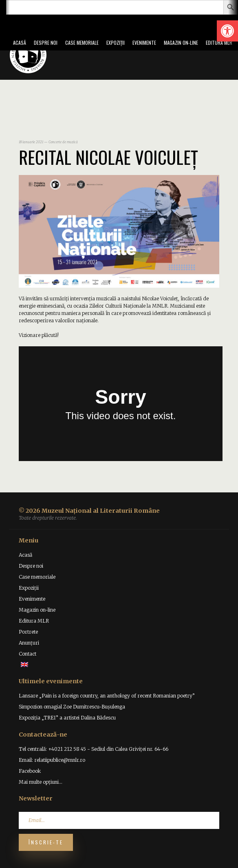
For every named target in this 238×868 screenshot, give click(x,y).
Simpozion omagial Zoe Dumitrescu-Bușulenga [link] (72, 707)
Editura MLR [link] (219, 43)
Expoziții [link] (116, 43)
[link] (227, 31)
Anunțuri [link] (29, 643)
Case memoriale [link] (82, 43)
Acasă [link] (20, 43)
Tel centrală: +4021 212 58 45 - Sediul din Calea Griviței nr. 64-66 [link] (94, 749)
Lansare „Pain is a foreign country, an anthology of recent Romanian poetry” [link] (107, 696)
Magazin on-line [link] (181, 43)
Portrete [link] (28, 632)
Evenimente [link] (144, 43)
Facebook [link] (30, 771)
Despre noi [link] (46, 43)
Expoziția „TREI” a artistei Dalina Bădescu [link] (67, 718)
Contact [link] (28, 654)
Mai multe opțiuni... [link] (41, 782)
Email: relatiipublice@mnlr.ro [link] (52, 760)
